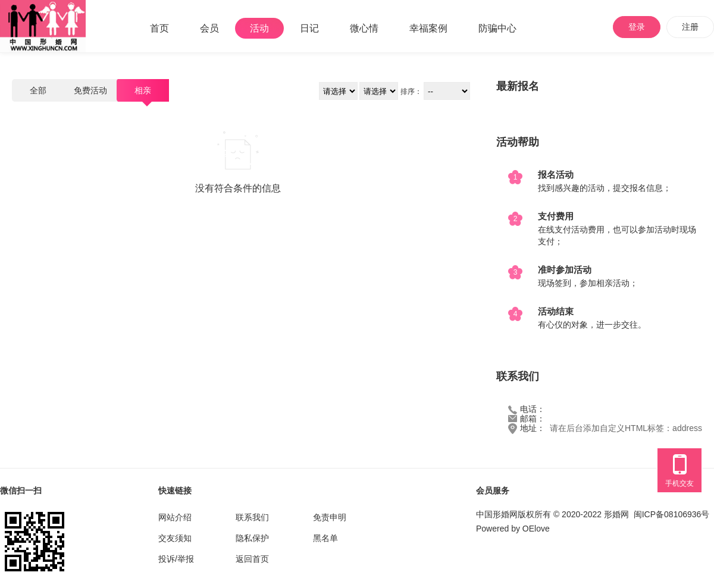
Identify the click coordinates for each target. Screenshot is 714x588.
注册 (690, 27)
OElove (536, 529)
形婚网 (616, 514)
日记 (309, 28)
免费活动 (90, 90)
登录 (637, 27)
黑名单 (325, 538)
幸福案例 (428, 28)
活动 (259, 28)
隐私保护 (252, 538)
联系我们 (252, 517)
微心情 (364, 28)
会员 (209, 28)
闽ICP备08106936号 (672, 514)
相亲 (143, 90)
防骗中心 (497, 28)
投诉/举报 (176, 559)
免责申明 (330, 517)
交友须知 (175, 538)
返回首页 (252, 559)
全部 (38, 90)
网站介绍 (175, 517)
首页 (159, 28)
